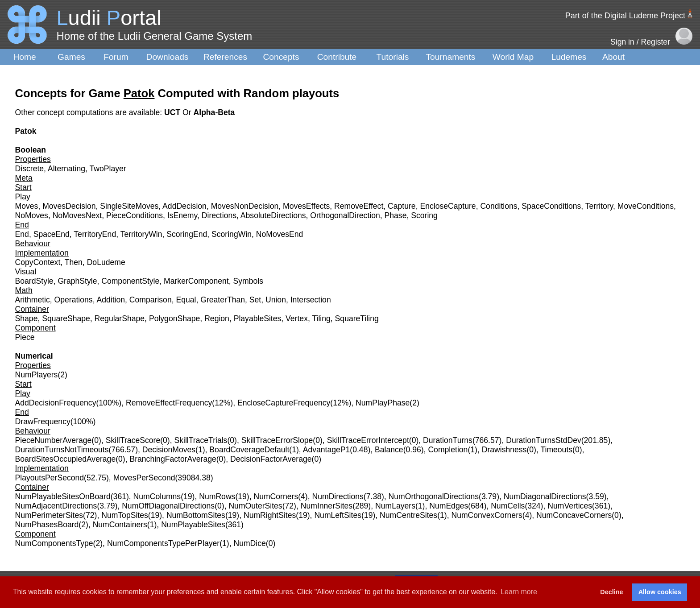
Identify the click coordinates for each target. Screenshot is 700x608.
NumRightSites (270, 515)
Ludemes (569, 57)
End (22, 234)
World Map (513, 57)
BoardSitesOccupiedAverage (66, 459)
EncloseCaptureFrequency (284, 403)
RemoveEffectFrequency (169, 403)
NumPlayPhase (383, 403)
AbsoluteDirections (273, 215)
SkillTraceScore (133, 440)
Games (71, 57)
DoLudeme (106, 262)
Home (24, 57)
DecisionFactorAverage (271, 459)
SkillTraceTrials (201, 440)
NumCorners (276, 496)
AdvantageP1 (327, 450)
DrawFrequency (43, 422)
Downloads (168, 57)
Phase (396, 215)
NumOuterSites (255, 506)
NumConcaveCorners (574, 515)
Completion (448, 450)
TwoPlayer (108, 169)
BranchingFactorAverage (173, 459)
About (613, 57)
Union (276, 300)
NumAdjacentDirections (56, 506)
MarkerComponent (196, 281)
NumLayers (395, 506)
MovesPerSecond (144, 478)
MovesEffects (306, 206)
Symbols (248, 281)
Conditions (499, 206)
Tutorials (393, 57)
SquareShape (66, 318)
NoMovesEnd (280, 234)
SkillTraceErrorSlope (277, 440)
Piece (25, 337)
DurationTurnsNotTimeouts (62, 450)
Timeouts (556, 450)
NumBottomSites (196, 515)
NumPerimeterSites (49, 515)
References (225, 57)
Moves (27, 206)
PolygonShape (174, 318)
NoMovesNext (77, 215)
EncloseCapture (448, 206)
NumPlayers (37, 375)
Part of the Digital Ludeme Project (625, 16)
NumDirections (338, 496)
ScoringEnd (187, 234)
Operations (74, 300)
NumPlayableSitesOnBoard (63, 496)
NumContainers (120, 525)
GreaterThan (223, 300)
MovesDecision (69, 206)
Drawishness (504, 450)
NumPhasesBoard (47, 525)
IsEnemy (182, 215)
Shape (27, 318)
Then (74, 262)
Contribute (337, 57)
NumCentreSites (408, 515)
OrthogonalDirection (345, 215)
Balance (389, 450)
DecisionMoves (169, 450)
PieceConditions (135, 215)
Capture (402, 206)
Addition (111, 300)
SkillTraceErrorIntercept (368, 440)
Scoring (424, 215)
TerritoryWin (141, 234)
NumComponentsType (54, 543)
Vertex (297, 318)
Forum (116, 57)
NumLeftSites (338, 515)
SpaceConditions (551, 206)
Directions (219, 215)
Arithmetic (33, 300)
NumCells (508, 506)
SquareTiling (357, 318)
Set (255, 300)
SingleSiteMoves (129, 206)
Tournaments (451, 57)
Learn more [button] (519, 592)
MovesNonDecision (245, 206)
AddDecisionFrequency (56, 403)
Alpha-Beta (214, 112)
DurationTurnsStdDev (544, 440)
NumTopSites (125, 515)
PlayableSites (258, 318)
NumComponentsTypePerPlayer (163, 543)
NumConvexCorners (487, 515)
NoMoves (32, 215)
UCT (173, 112)
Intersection (311, 300)
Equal (186, 300)
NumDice (249, 543)
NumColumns (157, 496)
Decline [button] (611, 592)
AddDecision (184, 206)
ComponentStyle (130, 281)
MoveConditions (646, 206)
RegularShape (120, 318)
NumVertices (570, 506)
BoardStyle (34, 281)
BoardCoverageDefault (249, 450)
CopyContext (38, 262)
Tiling (321, 318)
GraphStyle (77, 281)
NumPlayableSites (193, 525)
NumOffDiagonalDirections (168, 506)
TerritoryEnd (95, 234)
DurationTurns (448, 440)
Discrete (30, 169)
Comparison (151, 300)
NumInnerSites (327, 506)
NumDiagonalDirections (545, 496)
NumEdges (449, 506)
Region (217, 318)
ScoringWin (232, 234)
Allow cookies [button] (660, 592)
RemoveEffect (359, 206)
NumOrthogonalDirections (434, 496)
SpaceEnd (52, 234)
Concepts (281, 57)
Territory (599, 206)
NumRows (217, 496)
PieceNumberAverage (54, 440)
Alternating (66, 169)
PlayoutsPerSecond (50, 478)
